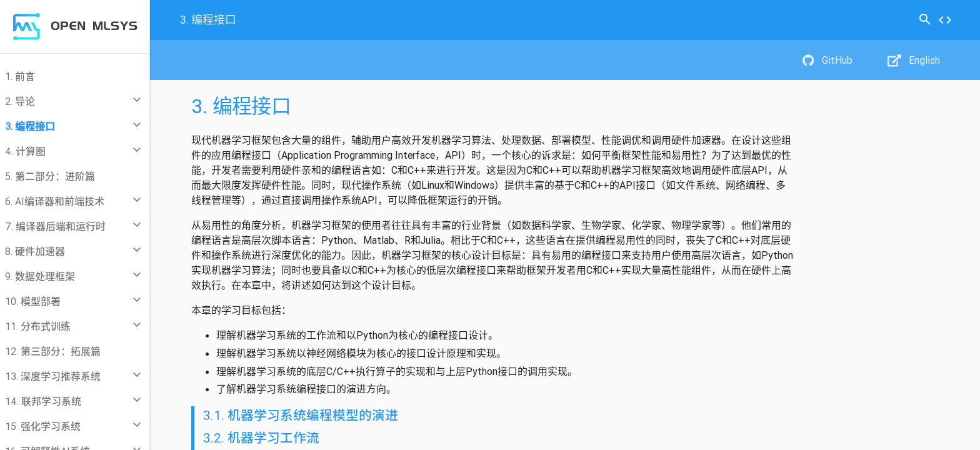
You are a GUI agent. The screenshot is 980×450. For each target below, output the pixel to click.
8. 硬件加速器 (35, 251)
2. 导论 (20, 101)
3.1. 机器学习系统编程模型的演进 (301, 416)
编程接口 (208, 20)
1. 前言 (20, 76)
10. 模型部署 (33, 301)
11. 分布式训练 (38, 326)
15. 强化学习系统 (43, 426)
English (914, 60)
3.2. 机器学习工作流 (261, 438)
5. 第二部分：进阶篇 (50, 176)
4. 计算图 (25, 151)
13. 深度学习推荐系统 (53, 376)
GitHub (827, 60)
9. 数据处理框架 (40, 276)
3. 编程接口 (30, 126)
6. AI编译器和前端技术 (55, 201)
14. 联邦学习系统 (43, 401)
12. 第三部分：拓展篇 (53, 351)
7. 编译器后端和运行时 (55, 226)
